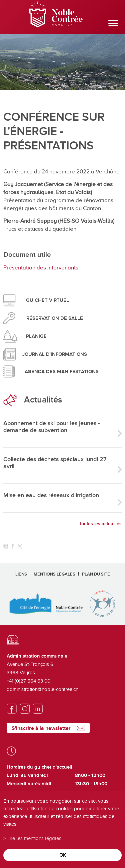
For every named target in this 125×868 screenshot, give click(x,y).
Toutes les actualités (100, 524)
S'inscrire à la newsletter (41, 728)
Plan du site (96, 574)
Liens (21, 574)
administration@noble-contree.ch (42, 689)
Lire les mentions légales (34, 838)
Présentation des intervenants (41, 268)
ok (63, 855)
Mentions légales (54, 574)
